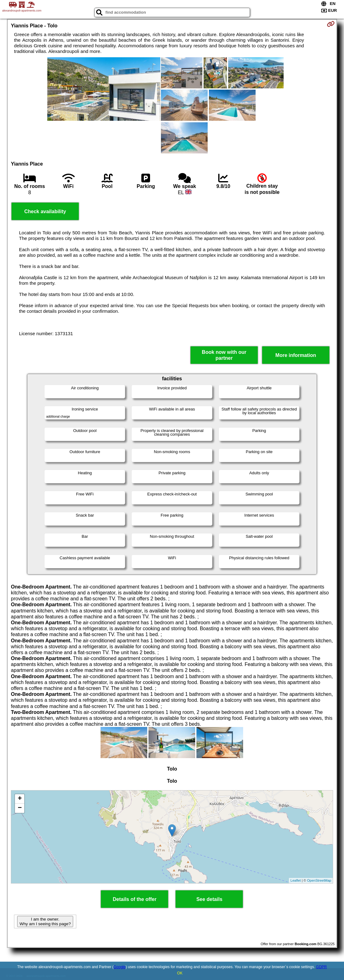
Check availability (45, 211)
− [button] (20, 808)
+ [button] (20, 799)
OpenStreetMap (319, 880)
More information (296, 355)
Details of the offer (134, 899)
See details (210, 899)
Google (120, 967)
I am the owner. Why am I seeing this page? (45, 921)
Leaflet (296, 880)
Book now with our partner (224, 355)
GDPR (321, 967)
